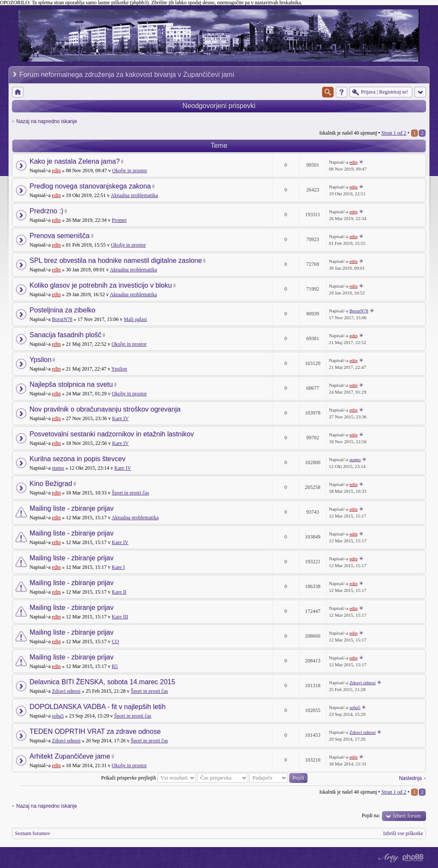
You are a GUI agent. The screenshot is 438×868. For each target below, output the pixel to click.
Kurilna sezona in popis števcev (77, 459)
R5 (115, 666)
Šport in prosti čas (130, 493)
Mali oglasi (135, 319)
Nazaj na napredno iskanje (47, 121)
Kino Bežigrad (51, 484)
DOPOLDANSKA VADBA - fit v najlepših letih (98, 707)
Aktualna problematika (134, 195)
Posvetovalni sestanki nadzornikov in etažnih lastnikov (112, 434)
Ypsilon (40, 360)
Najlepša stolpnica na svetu (71, 384)
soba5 (58, 716)
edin (56, 171)
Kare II (119, 592)
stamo (58, 468)
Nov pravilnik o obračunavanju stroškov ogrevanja (105, 409)
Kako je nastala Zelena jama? (75, 161)
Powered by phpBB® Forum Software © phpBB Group (413, 858)
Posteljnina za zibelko (62, 310)
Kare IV (120, 418)
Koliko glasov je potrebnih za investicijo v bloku (101, 285)
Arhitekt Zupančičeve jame (70, 756)
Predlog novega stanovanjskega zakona (90, 186)
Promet (119, 220)
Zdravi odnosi (66, 691)
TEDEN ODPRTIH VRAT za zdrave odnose (95, 731)
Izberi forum (407, 816)
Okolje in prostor (130, 171)
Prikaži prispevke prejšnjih (148, 778)
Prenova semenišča (60, 236)
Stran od (394, 133)
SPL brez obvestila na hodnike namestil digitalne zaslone (116, 260)
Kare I (118, 567)
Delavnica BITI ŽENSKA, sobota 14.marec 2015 (102, 682)
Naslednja (410, 778)
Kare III (120, 617)
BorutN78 (62, 319)
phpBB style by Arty (388, 858)
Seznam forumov (33, 833)
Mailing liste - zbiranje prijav (72, 508)
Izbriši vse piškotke (403, 833)
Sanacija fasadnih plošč (65, 335)
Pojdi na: (371, 815)
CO (115, 641)
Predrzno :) (46, 211)
